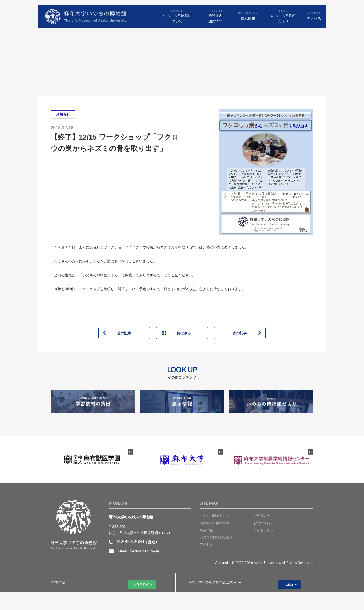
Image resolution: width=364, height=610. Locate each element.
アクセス (206, 544)
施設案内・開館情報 (214, 523)
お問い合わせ (263, 523)
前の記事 (124, 333)
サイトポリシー (265, 530)
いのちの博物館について (218, 516)
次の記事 (240, 333)
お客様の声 (262, 516)
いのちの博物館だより (216, 537)
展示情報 (206, 530)
